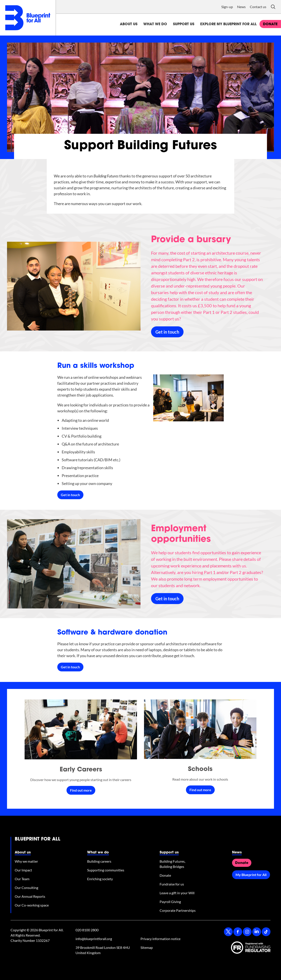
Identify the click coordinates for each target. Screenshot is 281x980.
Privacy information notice (160, 939)
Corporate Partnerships (178, 910)
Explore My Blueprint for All (228, 24)
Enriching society (100, 879)
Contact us (258, 7)
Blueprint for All (38, 839)
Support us (184, 24)
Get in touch (167, 332)
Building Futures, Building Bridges (172, 864)
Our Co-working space (32, 905)
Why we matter (26, 861)
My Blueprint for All (251, 875)
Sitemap (147, 947)
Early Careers (81, 770)
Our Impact (23, 870)
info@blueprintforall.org (94, 939)
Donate (165, 875)
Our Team (22, 879)
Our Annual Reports (30, 896)
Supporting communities (106, 870)
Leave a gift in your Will (177, 893)
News (241, 7)
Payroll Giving (170, 902)
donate (270, 24)
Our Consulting (26, 888)
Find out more (81, 790)
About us (129, 24)
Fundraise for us (172, 884)
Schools (200, 769)
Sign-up (227, 7)
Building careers (99, 861)
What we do (155, 24)
